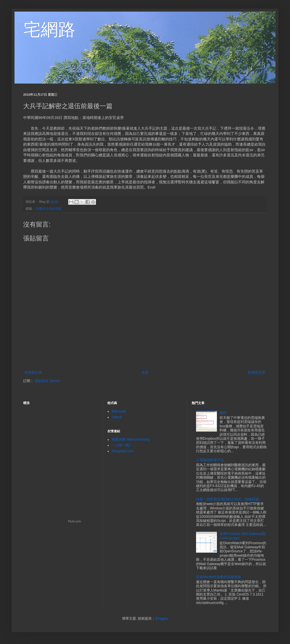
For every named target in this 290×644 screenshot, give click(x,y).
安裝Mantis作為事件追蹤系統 (219, 577)
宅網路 (49, 29)
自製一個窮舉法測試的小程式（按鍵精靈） (229, 499)
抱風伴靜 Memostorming (131, 439)
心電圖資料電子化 (210, 460)
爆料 (223, 413)
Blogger (161, 618)
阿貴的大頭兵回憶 (49, 209)
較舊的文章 (257, 372)
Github (117, 417)
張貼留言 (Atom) (47, 381)
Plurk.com (75, 521)
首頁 (145, 372)
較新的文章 (33, 372)
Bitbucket (119, 411)
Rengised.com (123, 451)
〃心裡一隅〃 (122, 445)
